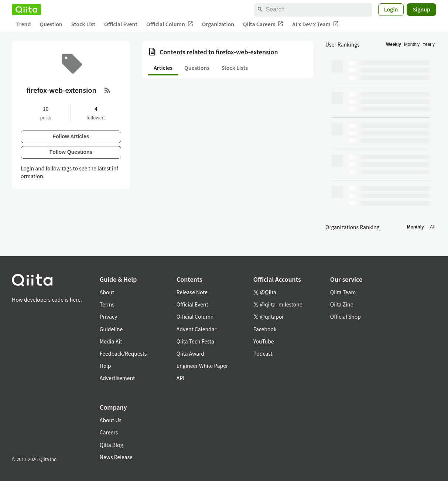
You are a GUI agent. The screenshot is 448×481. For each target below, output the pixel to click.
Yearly (429, 44)
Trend (23, 24)
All (432, 227)
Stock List (83, 24)
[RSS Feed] (107, 90)
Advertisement (117, 378)
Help (105, 366)
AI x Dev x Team (315, 24)
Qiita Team (343, 292)
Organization (218, 24)
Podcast (263, 353)
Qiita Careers (263, 24)
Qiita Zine (342, 304)
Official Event (121, 24)
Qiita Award (190, 353)
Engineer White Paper (202, 366)
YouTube (264, 341)
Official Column (170, 24)
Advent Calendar (196, 329)
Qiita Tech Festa (195, 341)
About (107, 292)
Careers (109, 432)
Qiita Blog (112, 445)
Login (391, 9)
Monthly (412, 44)
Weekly (394, 44)
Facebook (265, 329)
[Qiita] (26, 10)
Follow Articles (71, 136)
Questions (197, 68)
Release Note (192, 292)
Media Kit (111, 341)
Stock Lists (235, 68)
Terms (107, 304)
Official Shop (346, 316)
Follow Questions (71, 152)
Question (51, 24)
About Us (111, 420)
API (180, 378)
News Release (116, 457)
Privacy (108, 316)
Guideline (111, 329)
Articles (163, 68)
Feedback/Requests (123, 353)
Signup (421, 9)
